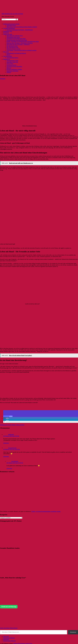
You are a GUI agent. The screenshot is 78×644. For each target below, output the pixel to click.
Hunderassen (7, 59)
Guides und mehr (8, 34)
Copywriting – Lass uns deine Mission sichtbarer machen (21, 50)
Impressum (6, 639)
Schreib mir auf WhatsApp (9, 607)
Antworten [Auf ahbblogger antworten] (6, 443)
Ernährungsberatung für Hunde (11, 24)
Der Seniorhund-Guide (12, 47)
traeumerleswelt (12, 448)
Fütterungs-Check (11, 25)
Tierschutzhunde (8, 56)
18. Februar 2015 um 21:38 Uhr (15, 463)
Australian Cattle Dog (12, 62)
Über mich (6, 52)
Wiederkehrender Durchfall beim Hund (17, 40)
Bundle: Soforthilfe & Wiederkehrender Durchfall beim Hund (23, 42)
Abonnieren (73, 632)
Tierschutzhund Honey (12, 58)
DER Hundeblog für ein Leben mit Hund (12, 14)
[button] (8, 416)
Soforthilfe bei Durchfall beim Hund (16, 39)
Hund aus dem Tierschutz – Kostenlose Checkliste (20, 43)
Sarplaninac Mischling (12, 71)
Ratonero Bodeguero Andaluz (14, 69)
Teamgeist (3, 79)
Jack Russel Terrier (11, 65)
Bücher (8, 55)
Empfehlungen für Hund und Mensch (16, 53)
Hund (10, 425)
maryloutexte (15, 461)
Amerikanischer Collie (12, 61)
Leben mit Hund (20, 425)
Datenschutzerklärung (9, 638)
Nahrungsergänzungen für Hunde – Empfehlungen (20, 30)
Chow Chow (10, 64)
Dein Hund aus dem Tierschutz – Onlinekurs (18, 44)
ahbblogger (11, 435)
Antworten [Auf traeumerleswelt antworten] (6, 456)
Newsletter (6, 33)
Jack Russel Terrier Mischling (14, 66)
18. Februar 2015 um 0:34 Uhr (11, 436)
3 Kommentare (4, 425)
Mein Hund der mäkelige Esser (15, 36)
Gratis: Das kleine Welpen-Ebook (9, 628)
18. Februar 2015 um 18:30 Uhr (12, 449)
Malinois (9, 68)
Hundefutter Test (8, 31)
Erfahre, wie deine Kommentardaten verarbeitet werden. (46, 511)
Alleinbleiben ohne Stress (13, 37)
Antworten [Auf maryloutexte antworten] (9, 468)
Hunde (13, 425)
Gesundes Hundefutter (9, 28)
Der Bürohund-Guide (12, 46)
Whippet (9, 72)
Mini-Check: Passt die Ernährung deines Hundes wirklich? (22, 27)
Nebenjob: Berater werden (13, 49)
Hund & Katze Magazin (9, 641)
